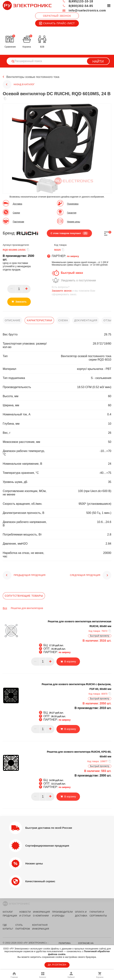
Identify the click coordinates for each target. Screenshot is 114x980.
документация (86, 320)
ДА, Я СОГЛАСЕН (57, 965)
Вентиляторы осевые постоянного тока (33, 77)
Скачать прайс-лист (57, 23)
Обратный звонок (57, 16)
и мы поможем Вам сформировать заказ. (81, 291)
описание (13, 320)
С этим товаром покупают (69, 233)
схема (63, 320)
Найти (98, 62)
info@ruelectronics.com (84, 10)
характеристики (39, 320)
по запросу (73, 256)
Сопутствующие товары (24, 596)
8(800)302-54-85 (78, 6)
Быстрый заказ (72, 273)
